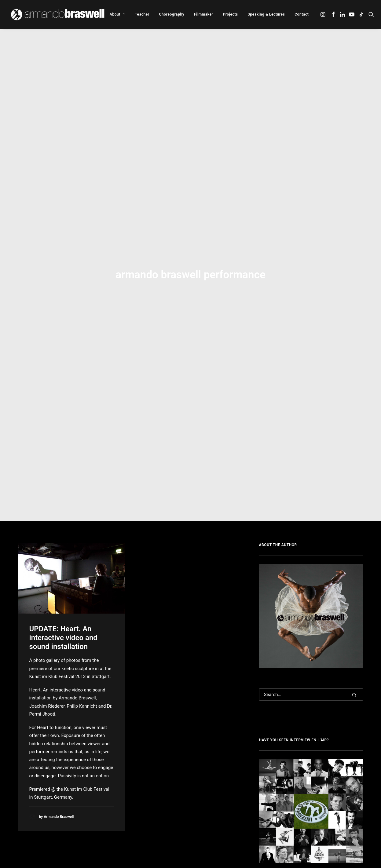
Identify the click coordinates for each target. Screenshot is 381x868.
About (117, 14)
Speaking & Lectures (266, 14)
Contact (302, 14)
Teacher (142, 14)
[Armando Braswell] (58, 14)
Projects (230, 14)
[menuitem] (117, 14)
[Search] (311, 585)
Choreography (172, 14)
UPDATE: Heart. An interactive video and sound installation (63, 528)
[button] (323, 14)
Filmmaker (204, 14)
